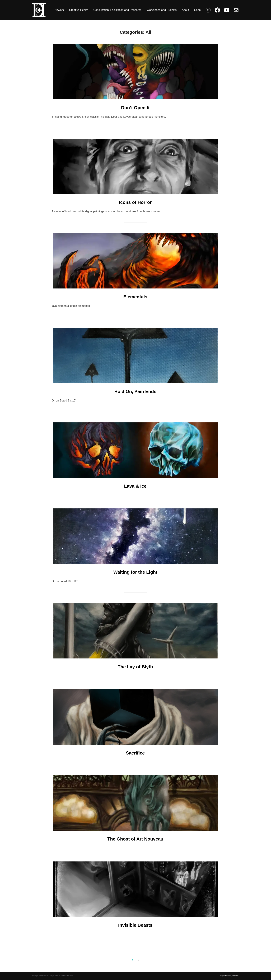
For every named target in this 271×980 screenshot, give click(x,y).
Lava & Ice (135, 486)
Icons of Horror (135, 202)
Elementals (135, 297)
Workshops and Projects (162, 10)
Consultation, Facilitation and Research (117, 10)
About (185, 10)
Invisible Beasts (135, 925)
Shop (197, 10)
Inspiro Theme (225, 976)
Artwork (59, 10)
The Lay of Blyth (135, 667)
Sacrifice (135, 753)
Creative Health (79, 10)
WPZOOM (236, 976)
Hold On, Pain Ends (135, 391)
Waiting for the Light (135, 572)
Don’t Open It (135, 108)
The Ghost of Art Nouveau (135, 839)
